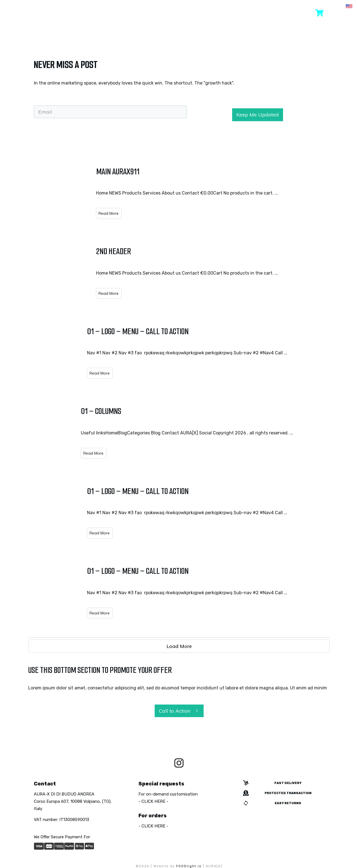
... (276, 173)
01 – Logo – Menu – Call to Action (138, 311)
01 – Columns (101, 391)
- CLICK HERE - (153, 781)
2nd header (114, 231)
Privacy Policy (141, 851)
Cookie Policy (174, 851)
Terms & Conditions (211, 851)
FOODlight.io (189, 846)
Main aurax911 (118, 151)
